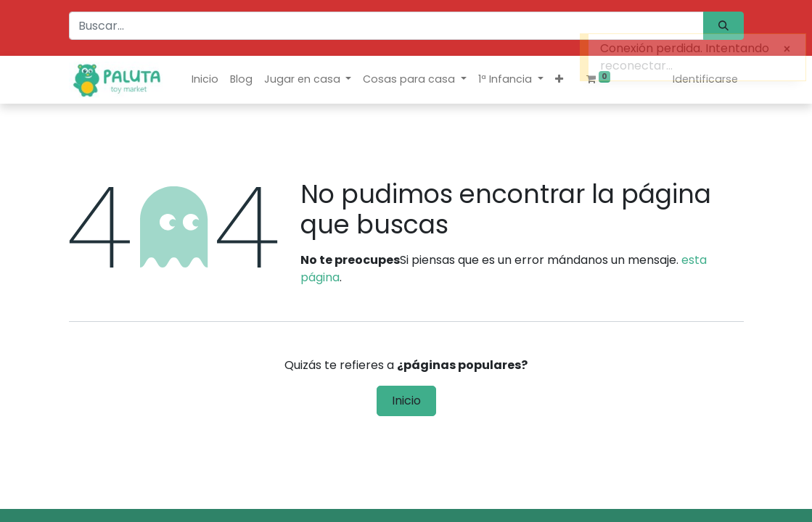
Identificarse (705, 79)
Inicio (406, 401)
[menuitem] (205, 79)
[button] (559, 79)
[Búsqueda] (723, 26)
